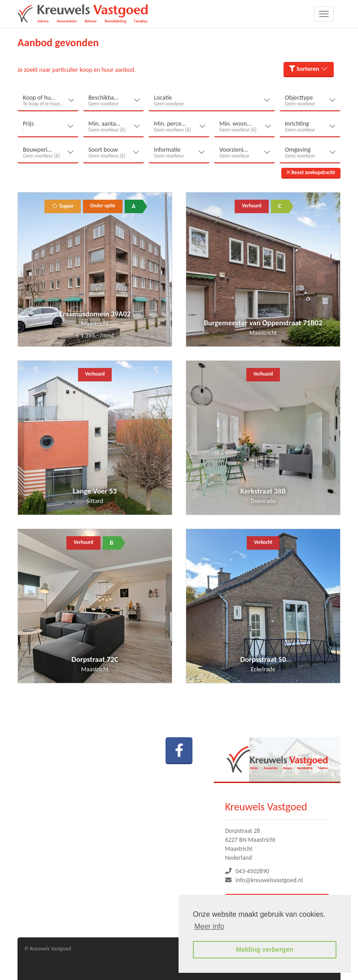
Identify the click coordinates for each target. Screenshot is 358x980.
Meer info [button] (209, 926)
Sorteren (309, 69)
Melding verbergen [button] (265, 949)
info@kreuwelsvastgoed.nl (269, 880)
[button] (311, 173)
